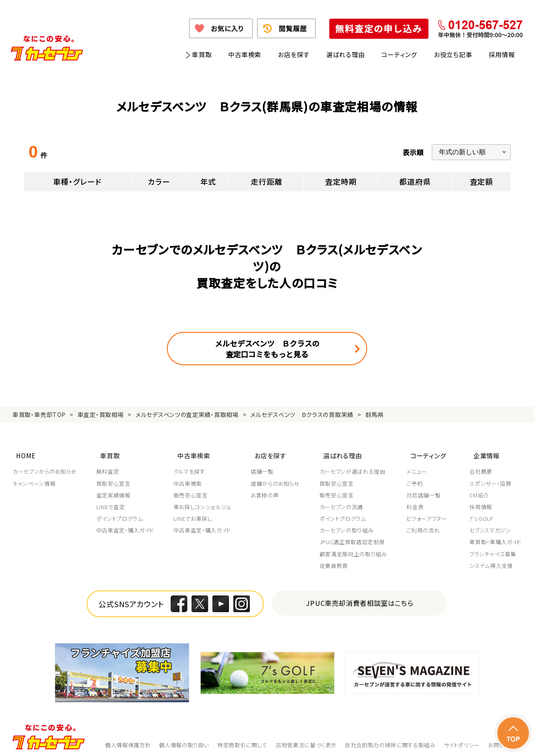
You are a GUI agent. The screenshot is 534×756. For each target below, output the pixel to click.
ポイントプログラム (120, 513)
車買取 (202, 54)
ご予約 (417, 477)
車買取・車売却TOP (39, 414)
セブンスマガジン (490, 525)
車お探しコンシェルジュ (203, 501)
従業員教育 (335, 560)
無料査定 (108, 466)
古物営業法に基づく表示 (306, 739)
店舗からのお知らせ (277, 477)
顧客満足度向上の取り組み (355, 548)
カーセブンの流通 (343, 501)
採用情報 (502, 54)
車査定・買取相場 (101, 414)
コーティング (399, 54)
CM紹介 (479, 489)
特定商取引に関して (242, 739)
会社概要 (481, 466)
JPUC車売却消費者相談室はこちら (360, 597)
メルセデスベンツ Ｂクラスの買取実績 (302, 414)
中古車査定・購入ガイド (126, 525)
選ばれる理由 (346, 54)
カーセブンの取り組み (348, 525)
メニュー (419, 466)
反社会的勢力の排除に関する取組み (390, 739)
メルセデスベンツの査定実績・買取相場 (187, 414)
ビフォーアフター (429, 513)
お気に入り (227, 28)
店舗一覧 (263, 466)
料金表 (417, 501)
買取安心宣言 (114, 477)
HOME (22, 452)
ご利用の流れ (426, 525)
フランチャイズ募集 (493, 548)
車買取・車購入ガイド (495, 536)
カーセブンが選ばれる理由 (354, 466)
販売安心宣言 (191, 489)
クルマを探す (190, 466)
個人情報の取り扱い (184, 739)
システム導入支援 (491, 560)
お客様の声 (266, 489)
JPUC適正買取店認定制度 (354, 536)
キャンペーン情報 (34, 477)
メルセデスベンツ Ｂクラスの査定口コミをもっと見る (267, 349)
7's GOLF (481, 513)
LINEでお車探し (194, 513)
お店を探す (294, 54)
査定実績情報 (114, 489)
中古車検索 (245, 54)
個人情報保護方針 (128, 739)
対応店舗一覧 (426, 489)
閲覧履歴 (293, 28)
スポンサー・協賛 (490, 477)
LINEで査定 (111, 501)
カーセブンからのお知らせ (45, 466)
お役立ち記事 (453, 54)
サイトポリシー (462, 739)
